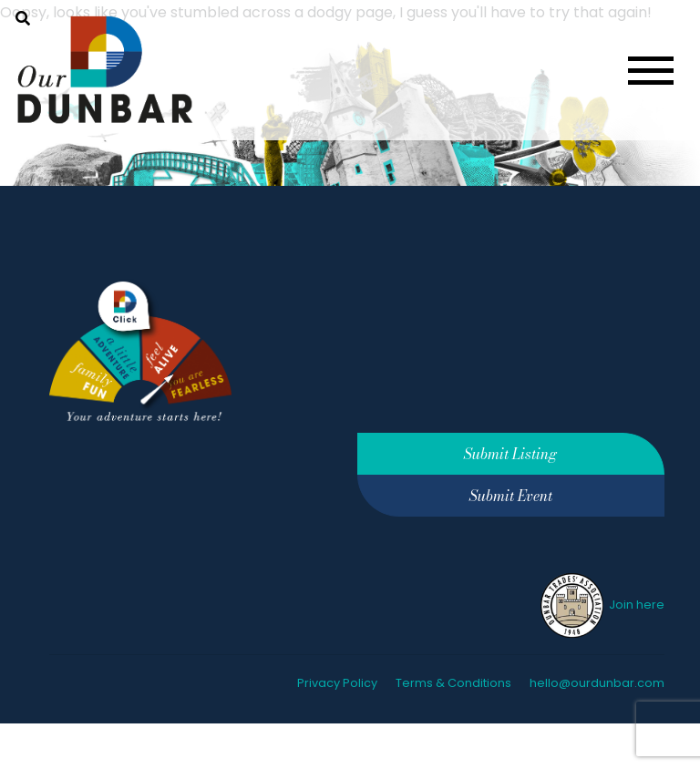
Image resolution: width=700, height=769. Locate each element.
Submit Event (511, 496)
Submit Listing (510, 454)
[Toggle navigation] (651, 71)
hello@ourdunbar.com (597, 683)
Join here (601, 605)
